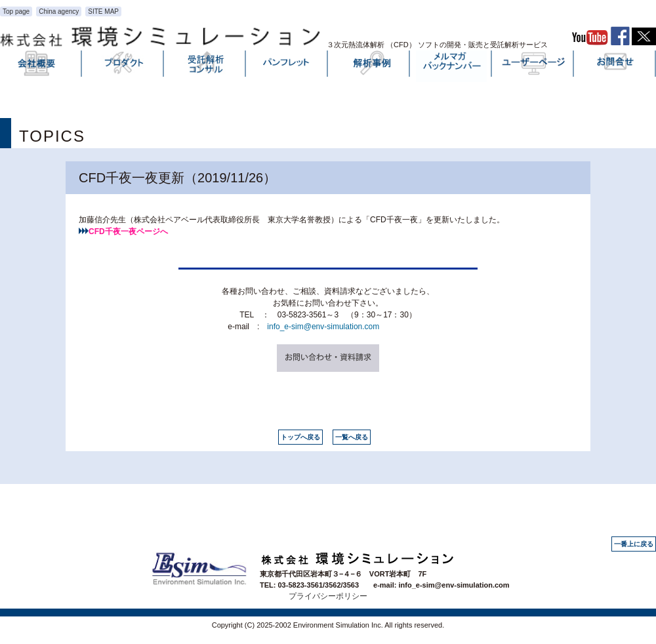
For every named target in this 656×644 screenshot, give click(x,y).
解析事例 (369, 66)
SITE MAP (103, 11)
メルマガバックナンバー (451, 66)
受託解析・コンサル (205, 66)
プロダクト (123, 66)
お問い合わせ (615, 66)
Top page (16, 11)
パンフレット (287, 66)
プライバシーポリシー (328, 596)
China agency (59, 11)
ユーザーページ (533, 66)
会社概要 (41, 66)
